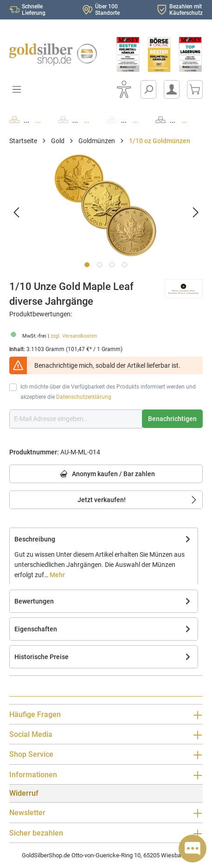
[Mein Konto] (172, 89)
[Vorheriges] (16, 212)
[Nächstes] (196, 212)
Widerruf (24, 793)
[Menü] (17, 89)
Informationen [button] (106, 775)
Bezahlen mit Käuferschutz (186, 10)
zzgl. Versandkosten (74, 336)
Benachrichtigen (172, 419)
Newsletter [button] (106, 813)
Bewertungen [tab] (104, 601)
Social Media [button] (106, 735)
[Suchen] (148, 89)
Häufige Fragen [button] (106, 715)
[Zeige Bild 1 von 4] (87, 265)
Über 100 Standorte (107, 10)
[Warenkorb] (195, 89)
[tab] (104, 556)
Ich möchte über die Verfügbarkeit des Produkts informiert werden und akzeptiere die (108, 392)
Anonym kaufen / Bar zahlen (106, 475)
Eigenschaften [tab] (104, 629)
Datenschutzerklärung (84, 397)
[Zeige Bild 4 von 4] (125, 265)
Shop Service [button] (106, 755)
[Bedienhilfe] (124, 89)
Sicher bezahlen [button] (106, 833)
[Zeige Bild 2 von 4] (100, 265)
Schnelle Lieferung (34, 10)
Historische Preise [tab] (104, 657)
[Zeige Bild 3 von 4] (112, 265)
